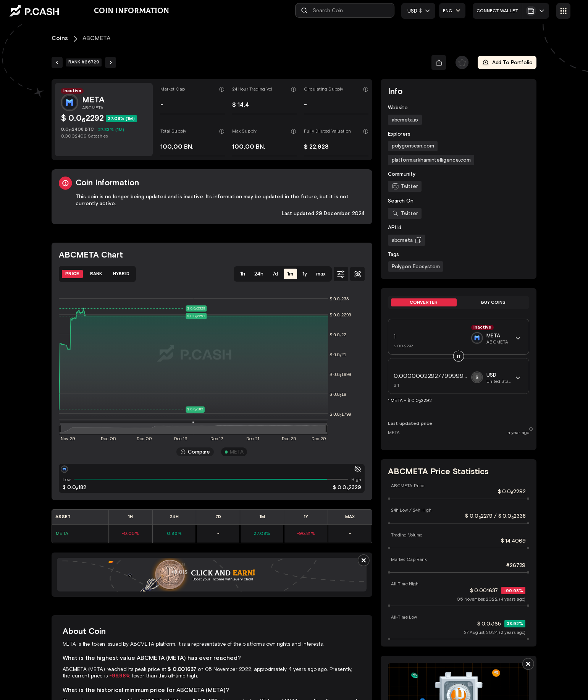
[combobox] (452, 11)
